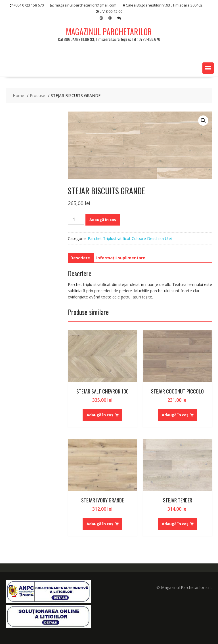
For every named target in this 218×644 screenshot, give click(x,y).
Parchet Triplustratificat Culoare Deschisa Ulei (130, 238)
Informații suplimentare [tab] (121, 258)
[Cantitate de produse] (76, 219)
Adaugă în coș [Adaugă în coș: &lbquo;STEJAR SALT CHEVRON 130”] (100, 415)
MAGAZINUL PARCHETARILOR (109, 32)
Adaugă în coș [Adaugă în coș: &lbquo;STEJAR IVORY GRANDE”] (100, 524)
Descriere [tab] (80, 258)
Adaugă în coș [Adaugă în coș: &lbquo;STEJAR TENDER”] (175, 524)
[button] (208, 68)
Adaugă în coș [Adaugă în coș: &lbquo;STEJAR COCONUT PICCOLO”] (175, 415)
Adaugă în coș (103, 220)
